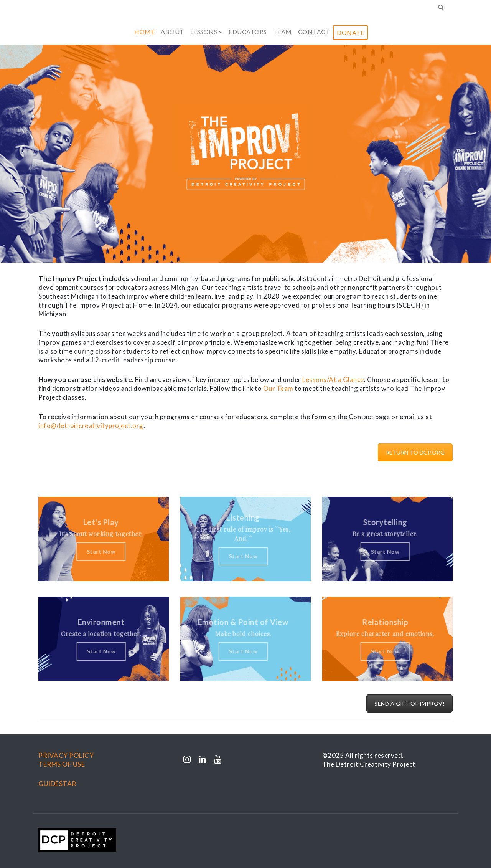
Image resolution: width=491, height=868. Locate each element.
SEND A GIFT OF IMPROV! (409, 703)
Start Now (98, 551)
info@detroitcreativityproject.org (91, 426)
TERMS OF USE (62, 764)
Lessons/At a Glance (333, 379)
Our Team (278, 388)
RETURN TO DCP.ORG (415, 452)
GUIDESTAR (57, 784)
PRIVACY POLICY (66, 755)
